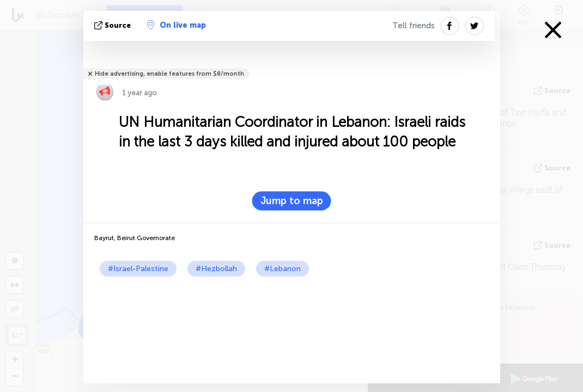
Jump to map (292, 201)
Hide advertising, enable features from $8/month (169, 74)
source (114, 25)
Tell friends (414, 26)
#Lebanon (283, 269)
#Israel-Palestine (138, 269)
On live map (177, 25)
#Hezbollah (216, 269)
